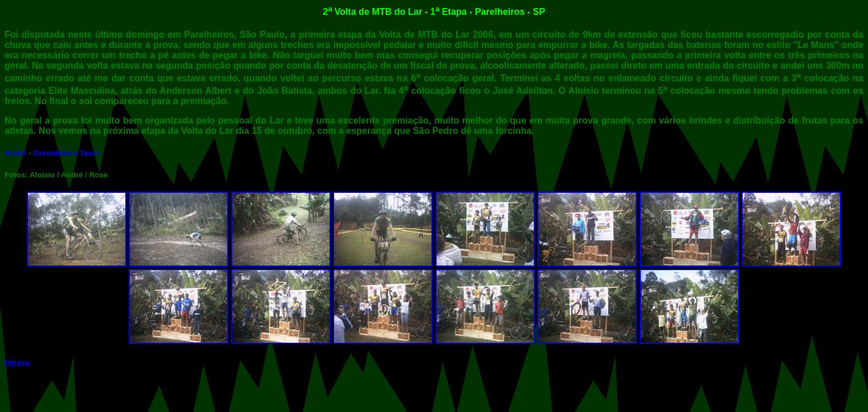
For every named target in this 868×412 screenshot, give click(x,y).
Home (17, 363)
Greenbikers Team (66, 153)
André (15, 153)
